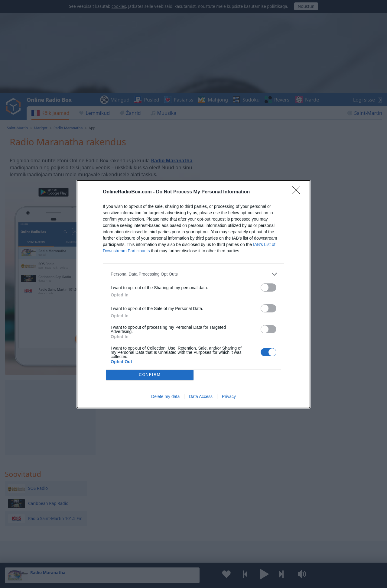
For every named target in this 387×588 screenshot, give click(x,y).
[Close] (298, 192)
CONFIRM (150, 375)
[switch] (268, 288)
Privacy (229, 396)
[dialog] (193, 294)
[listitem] (193, 274)
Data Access (201, 396)
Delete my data (165, 396)
